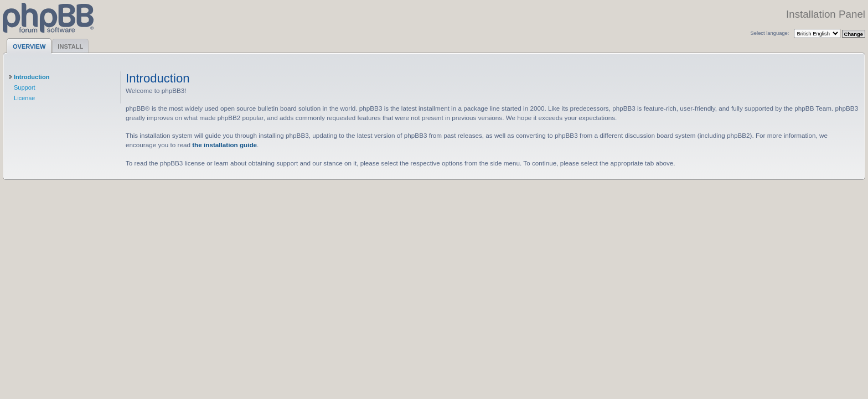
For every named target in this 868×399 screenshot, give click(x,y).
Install (70, 46)
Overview (29, 46)
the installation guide (224, 145)
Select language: (770, 33)
